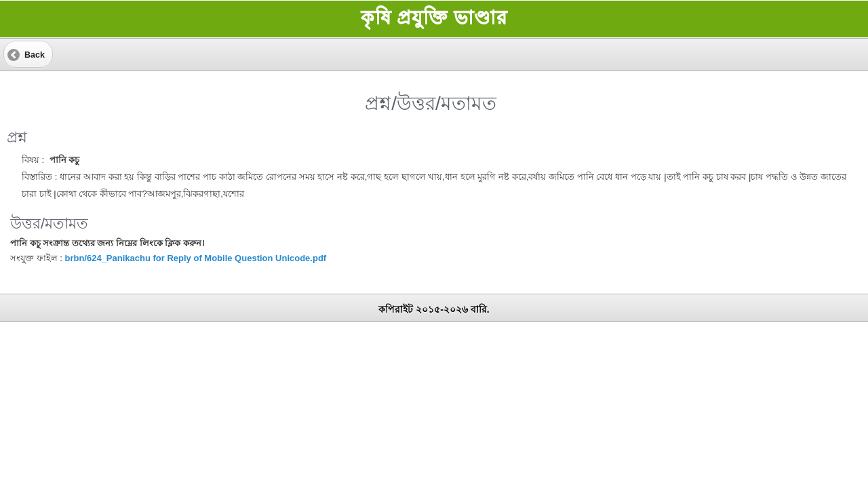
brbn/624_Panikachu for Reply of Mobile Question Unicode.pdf (195, 258)
